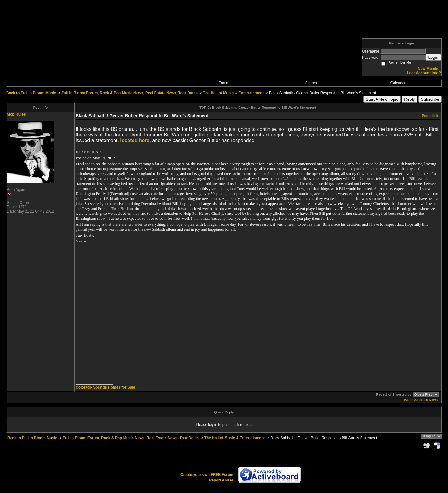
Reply (409, 99)
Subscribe (430, 99)
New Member (429, 69)
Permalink (430, 116)
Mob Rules (16, 114)
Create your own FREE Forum (207, 475)
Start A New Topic (382, 99)
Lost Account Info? (424, 73)
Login (433, 57)
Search (311, 83)
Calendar (398, 83)
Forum (224, 83)
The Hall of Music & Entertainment (233, 93)
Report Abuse (221, 480)
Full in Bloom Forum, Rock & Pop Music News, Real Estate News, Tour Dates (130, 93)
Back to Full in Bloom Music (31, 93)
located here (135, 140)
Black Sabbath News (421, 400)
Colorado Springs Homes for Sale (105, 387)
